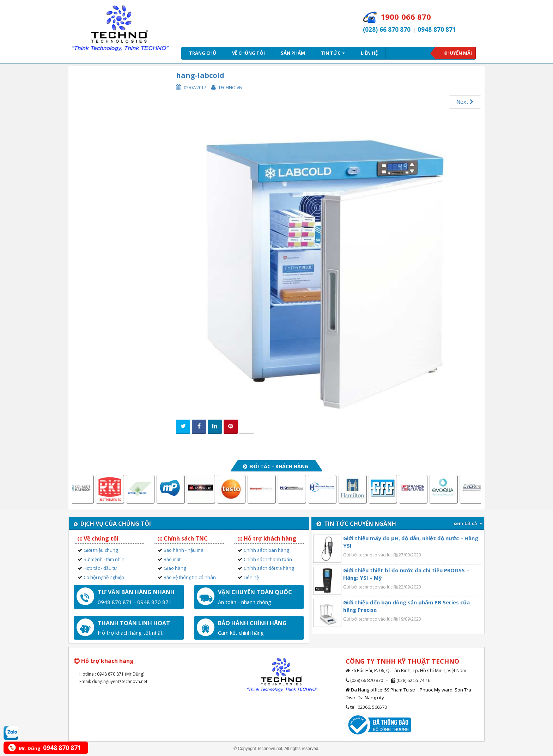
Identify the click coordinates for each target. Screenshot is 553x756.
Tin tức (333, 53)
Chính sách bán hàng (266, 550)
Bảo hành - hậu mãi (184, 550)
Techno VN (230, 88)
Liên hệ (369, 53)
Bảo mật (172, 559)
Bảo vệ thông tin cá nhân (190, 577)
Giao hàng (175, 568)
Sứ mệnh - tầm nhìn (104, 559)
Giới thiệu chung (101, 550)
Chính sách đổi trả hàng (269, 568)
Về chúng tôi (248, 53)
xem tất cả (468, 523)
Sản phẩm (293, 53)
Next (465, 102)
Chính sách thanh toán (268, 559)
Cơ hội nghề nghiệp (104, 577)
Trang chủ (203, 53)
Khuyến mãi (458, 53)
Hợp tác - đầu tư (100, 568)
